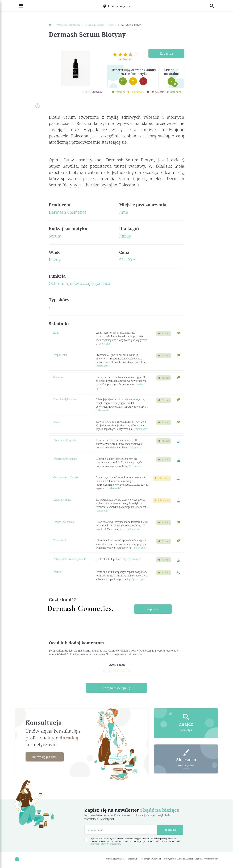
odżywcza (80, 283)
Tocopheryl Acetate (64, 522)
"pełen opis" (105, 344)
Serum (55, 236)
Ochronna (58, 283)
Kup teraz (166, 54)
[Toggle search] (214, 6)
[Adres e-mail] (121, 831)
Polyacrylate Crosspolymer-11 (70, 559)
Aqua (56, 333)
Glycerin (58, 377)
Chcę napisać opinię (116, 689)
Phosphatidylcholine (65, 399)
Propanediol (60, 355)
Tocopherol (60, 540)
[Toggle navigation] (19, 6)
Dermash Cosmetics (67, 212)
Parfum (57, 572)
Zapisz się (170, 831)
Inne (124, 212)
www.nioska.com (211, 860)
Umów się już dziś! (46, 758)
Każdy (125, 236)
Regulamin (133, 860)
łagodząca (101, 283)
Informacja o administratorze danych (105, 845)
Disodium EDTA (62, 500)
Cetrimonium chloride (66, 477)
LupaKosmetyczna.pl (167, 860)
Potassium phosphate (65, 459)
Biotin (57, 422)
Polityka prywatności (115, 860)
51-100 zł (128, 260)
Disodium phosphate (65, 440)
